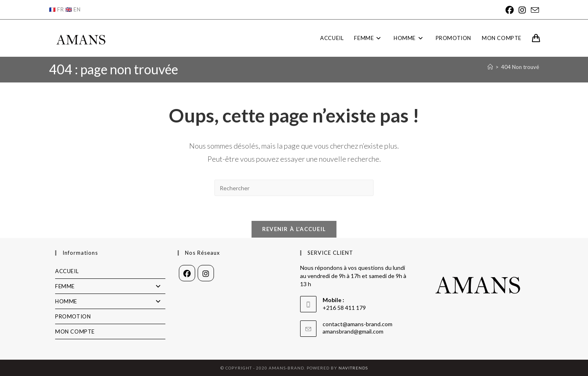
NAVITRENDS (353, 368)
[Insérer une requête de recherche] (294, 188)
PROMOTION (73, 316)
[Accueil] (490, 67)
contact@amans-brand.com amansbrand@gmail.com (357, 328)
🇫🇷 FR (56, 9)
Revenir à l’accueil (294, 229)
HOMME (110, 301)
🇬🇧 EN (73, 9)
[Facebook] (510, 10)
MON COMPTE (75, 332)
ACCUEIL (67, 271)
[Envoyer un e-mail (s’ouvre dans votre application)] (534, 10)
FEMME (110, 286)
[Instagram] (522, 10)
